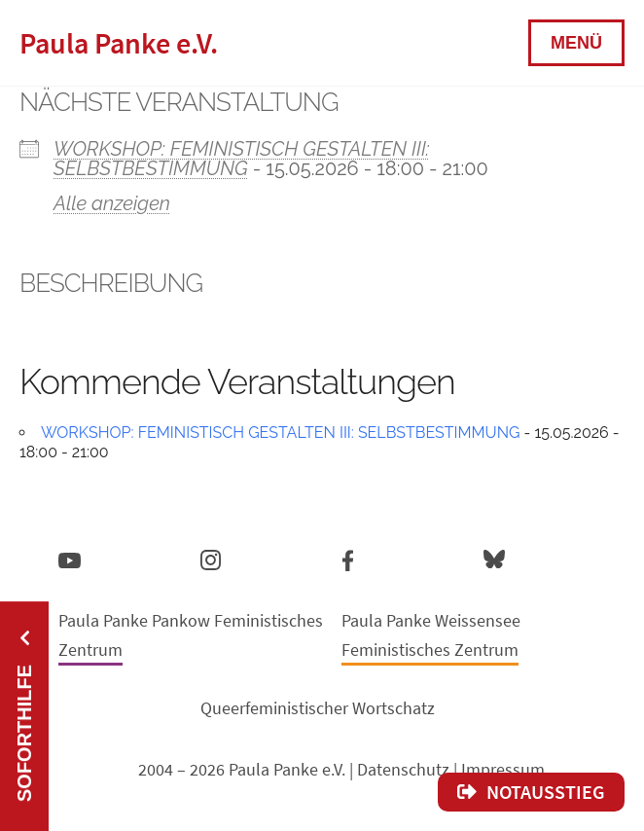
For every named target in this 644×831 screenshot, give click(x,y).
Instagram (211, 557)
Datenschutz (403, 769)
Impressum (503, 769)
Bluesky (494, 558)
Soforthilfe (24, 733)
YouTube (70, 560)
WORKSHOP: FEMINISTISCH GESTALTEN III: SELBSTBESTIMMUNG (242, 159)
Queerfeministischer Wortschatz (318, 708)
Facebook (348, 557)
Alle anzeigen (112, 203)
